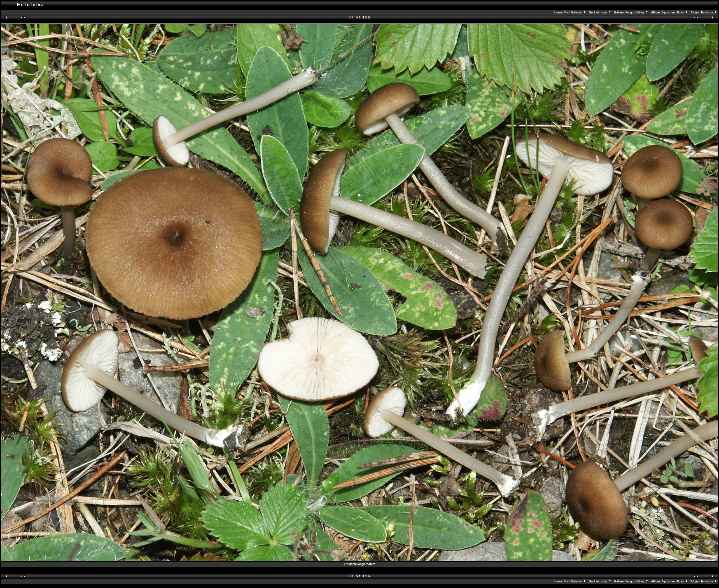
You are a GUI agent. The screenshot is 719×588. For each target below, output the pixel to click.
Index (606, 12)
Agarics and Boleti (675, 12)
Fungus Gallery (637, 12)
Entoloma (709, 12)
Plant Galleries (575, 12)
